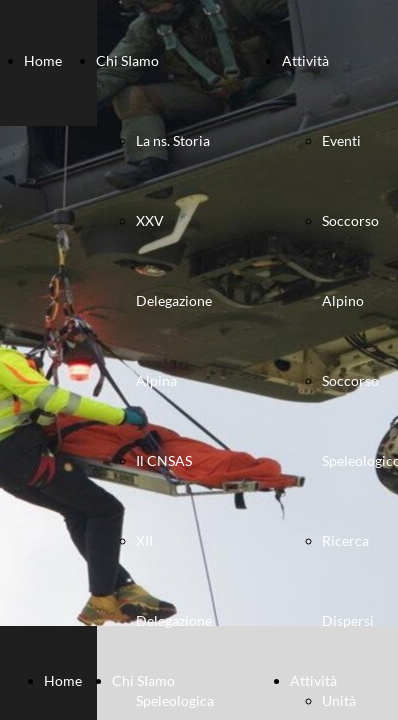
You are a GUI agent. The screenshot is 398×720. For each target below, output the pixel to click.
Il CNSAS (164, 460)
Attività (305, 60)
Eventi (341, 140)
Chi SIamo (127, 60)
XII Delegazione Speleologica (175, 620)
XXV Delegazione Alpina (174, 300)
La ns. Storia (173, 140)
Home (43, 60)
